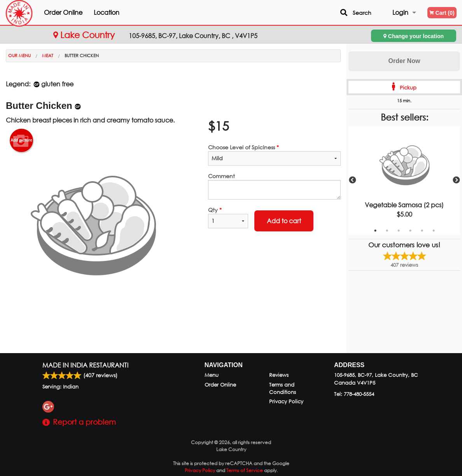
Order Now (404, 61)
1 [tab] (375, 231)
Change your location (414, 36)
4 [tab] (410, 231)
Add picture (21, 140)
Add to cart (284, 221)
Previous (352, 180)
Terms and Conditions (283, 388)
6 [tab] (434, 231)
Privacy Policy (286, 402)
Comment (274, 186)
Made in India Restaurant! (86, 365)
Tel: (354, 394)
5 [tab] (422, 231)
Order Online (78, 12)
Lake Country (85, 35)
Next (456, 180)
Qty (228, 217)
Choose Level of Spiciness (274, 155)
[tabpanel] (404, 180)
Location (121, 12)
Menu (212, 375)
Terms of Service (245, 470)
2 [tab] (387, 231)
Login (400, 12)
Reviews (279, 375)
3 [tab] (399, 231)
